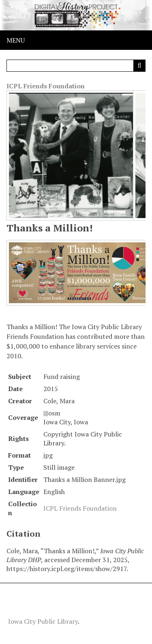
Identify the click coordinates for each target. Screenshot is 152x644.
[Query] (76, 66)
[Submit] (139, 66)
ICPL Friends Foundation (46, 86)
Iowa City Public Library (43, 621)
